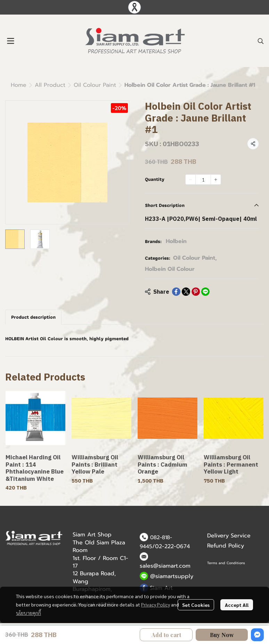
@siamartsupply (172, 576)
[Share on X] (186, 292)
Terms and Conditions (226, 563)
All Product (50, 85)
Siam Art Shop (92, 535)
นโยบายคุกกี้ (28, 613)
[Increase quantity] (216, 179)
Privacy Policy (156, 604)
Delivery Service (229, 536)
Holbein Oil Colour (170, 269)
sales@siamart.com (165, 566)
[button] (261, 41)
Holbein (176, 241)
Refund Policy (226, 546)
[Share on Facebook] (176, 292)
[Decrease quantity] (190, 179)
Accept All (237, 605)
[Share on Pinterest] (196, 292)
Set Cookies (196, 605)
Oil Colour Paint (95, 85)
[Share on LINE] (205, 292)
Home (19, 85)
